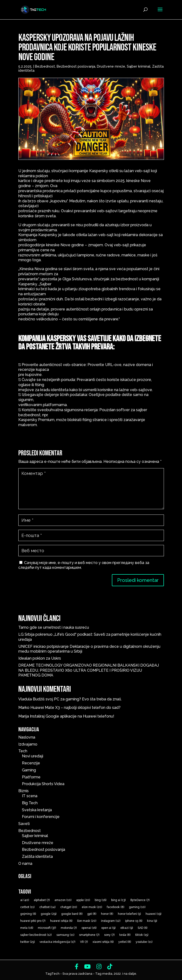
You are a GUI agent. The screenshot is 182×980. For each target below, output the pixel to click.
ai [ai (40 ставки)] (25, 900)
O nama (25, 864)
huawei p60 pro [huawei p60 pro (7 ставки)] (33, 921)
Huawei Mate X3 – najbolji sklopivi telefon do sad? (75, 708)
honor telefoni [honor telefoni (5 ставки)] (129, 914)
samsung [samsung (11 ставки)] (65, 935)
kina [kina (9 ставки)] (152, 921)
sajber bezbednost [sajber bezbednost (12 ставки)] (36, 935)
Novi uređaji (33, 756)
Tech (23, 751)
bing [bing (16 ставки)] (101, 900)
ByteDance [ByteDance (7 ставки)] (140, 900)
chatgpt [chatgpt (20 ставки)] (69, 907)
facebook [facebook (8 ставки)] (115, 907)
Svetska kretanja (37, 810)
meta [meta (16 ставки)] (27, 928)
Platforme (31, 777)
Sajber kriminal (139, 66)
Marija (24, 716)
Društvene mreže (111, 66)
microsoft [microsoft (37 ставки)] (47, 928)
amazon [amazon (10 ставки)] (63, 900)
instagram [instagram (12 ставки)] (111, 921)
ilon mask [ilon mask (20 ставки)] (87, 921)
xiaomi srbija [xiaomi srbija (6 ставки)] (103, 942)
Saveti (24, 824)
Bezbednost (45, 66)
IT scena (30, 796)
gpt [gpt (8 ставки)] (92, 914)
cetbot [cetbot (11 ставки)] (27, 907)
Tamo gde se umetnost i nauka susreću (54, 627)
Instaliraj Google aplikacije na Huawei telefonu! (72, 716)
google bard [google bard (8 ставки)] (72, 914)
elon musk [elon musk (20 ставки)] (92, 907)
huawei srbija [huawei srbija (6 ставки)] (61, 921)
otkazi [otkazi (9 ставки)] (127, 928)
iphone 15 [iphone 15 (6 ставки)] (134, 921)
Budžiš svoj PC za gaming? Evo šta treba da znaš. (77, 699)
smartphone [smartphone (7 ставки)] (89, 935)
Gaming (29, 770)
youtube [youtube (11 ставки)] (144, 942)
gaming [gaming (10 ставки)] (137, 907)
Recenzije (31, 763)
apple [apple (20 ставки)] (83, 900)
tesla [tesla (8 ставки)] (125, 935)
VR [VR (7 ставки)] (84, 942)
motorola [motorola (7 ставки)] (69, 928)
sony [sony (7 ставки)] (109, 935)
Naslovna (27, 737)
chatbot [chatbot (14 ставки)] (47, 907)
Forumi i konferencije (41, 817)
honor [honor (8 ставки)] (107, 914)
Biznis (24, 791)
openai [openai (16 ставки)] (89, 928)
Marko (24, 708)
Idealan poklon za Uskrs (40, 658)
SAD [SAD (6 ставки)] (142, 928)
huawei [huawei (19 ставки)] (153, 914)
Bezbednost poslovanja (76, 66)
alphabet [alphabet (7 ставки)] (42, 900)
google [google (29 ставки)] (49, 914)
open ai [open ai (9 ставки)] (108, 928)
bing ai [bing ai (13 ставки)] (118, 900)
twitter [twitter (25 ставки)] (27, 942)
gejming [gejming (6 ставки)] (28, 914)
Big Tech (30, 803)
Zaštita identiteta (37, 857)
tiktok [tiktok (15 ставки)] (142, 935)
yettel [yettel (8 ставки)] (125, 942)
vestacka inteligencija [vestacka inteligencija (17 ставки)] (57, 942)
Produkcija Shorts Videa (43, 784)
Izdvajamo (28, 744)
